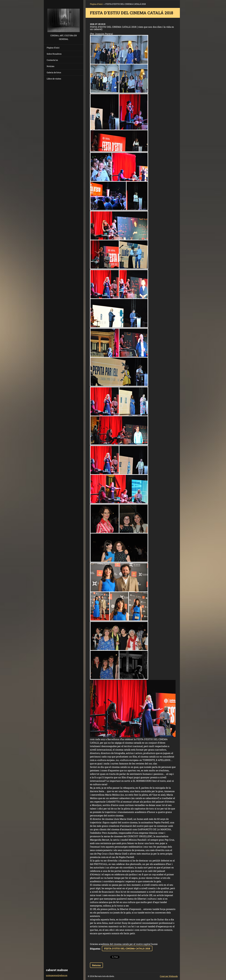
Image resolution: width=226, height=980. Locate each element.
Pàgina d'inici (53, 48)
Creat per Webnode (169, 976)
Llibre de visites (54, 79)
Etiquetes (95, 949)
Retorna (96, 965)
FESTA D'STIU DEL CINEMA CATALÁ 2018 (127, 948)
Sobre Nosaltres (54, 54)
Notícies (51, 66)
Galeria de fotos (54, 72)
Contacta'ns (52, 60)
